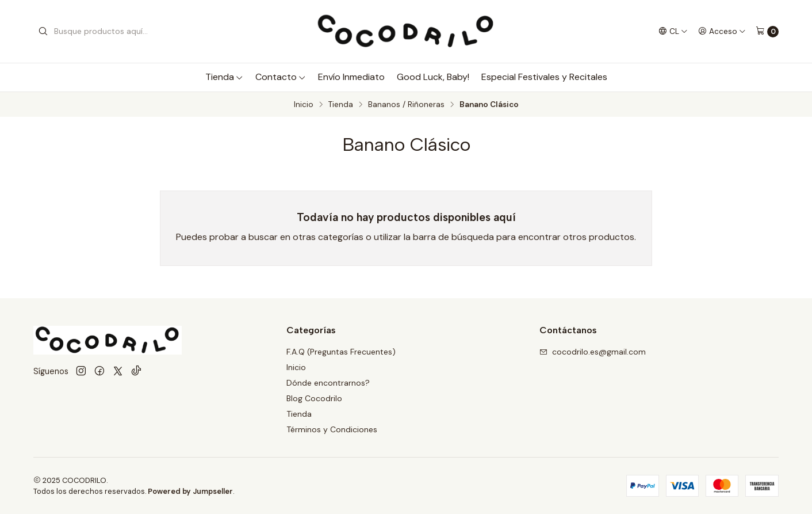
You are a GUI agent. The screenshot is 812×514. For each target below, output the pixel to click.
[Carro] (767, 32)
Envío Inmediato (351, 77)
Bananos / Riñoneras (406, 105)
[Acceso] (722, 31)
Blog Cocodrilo (314, 398)
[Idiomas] (673, 31)
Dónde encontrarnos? (328, 383)
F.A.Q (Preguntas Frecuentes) (341, 352)
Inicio (304, 105)
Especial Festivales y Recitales (544, 77)
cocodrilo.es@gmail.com (593, 352)
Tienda (224, 77)
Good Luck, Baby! (433, 77)
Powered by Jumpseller (190, 491)
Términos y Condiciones (332, 429)
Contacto (281, 77)
